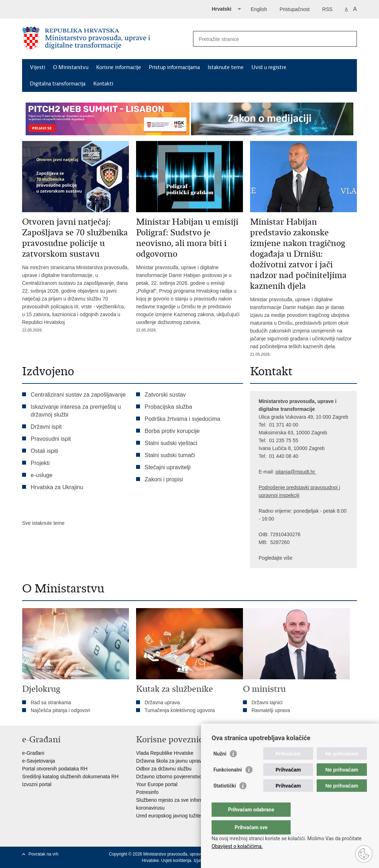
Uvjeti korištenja (176, 861)
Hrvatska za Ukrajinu (57, 487)
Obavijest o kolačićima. (237, 846)
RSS (328, 9)
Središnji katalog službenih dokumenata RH (70, 777)
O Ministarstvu (71, 67)
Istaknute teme (226, 67)
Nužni (220, 768)
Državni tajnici (267, 702)
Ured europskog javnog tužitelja (171, 816)
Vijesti (38, 67)
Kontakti (103, 84)
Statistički (225, 800)
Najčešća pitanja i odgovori (60, 710)
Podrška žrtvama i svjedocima (183, 419)
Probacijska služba (168, 407)
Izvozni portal (37, 784)
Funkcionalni (228, 784)
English (259, 9)
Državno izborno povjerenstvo (169, 777)
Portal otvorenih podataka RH (55, 769)
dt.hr (310, 472)
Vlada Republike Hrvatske (165, 753)
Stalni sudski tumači (170, 455)
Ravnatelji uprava (271, 710)
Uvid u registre (269, 67)
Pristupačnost (295, 9)
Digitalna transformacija (58, 84)
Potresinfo (147, 792)
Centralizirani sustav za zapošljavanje (78, 395)
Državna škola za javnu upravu (170, 761)
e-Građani (33, 753)
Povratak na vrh (43, 854)
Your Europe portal (157, 784)
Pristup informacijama (174, 67)
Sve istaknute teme (43, 523)
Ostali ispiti (44, 451)
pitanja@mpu (290, 472)
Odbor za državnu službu (164, 769)
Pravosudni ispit (51, 439)
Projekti (40, 463)
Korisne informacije (119, 67)
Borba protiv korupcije (172, 431)
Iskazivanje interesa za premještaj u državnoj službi (76, 411)
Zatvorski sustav (165, 395)
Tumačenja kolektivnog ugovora (180, 710)
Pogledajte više (276, 558)
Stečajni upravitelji (168, 467)
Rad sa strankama (51, 702)
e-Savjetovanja (39, 761)
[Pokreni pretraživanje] (349, 39)
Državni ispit (46, 427)
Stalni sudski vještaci (172, 443)
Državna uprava (162, 702)
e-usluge (41, 475)
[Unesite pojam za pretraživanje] (267, 39)
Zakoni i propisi (164, 479)
